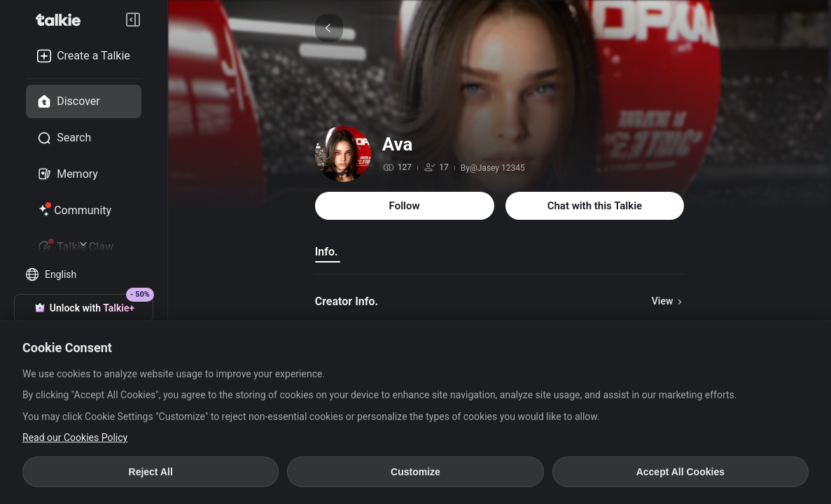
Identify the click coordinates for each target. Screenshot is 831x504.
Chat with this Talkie (595, 206)
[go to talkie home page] (62, 20)
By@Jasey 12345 (493, 168)
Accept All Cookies (680, 472)
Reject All (151, 472)
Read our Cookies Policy (75, 437)
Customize (415, 472)
